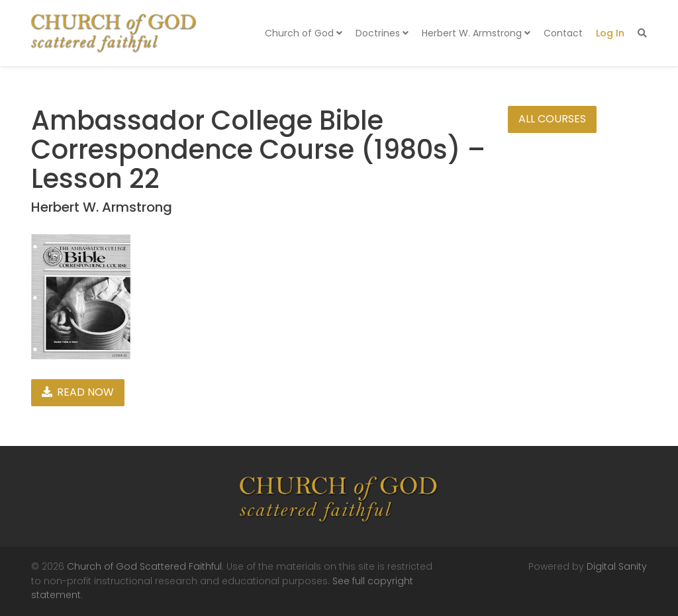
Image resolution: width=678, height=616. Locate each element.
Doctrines (382, 33)
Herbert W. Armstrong (476, 33)
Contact (563, 33)
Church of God (304, 33)
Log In (610, 33)
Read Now (78, 392)
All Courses (552, 119)
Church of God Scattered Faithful (144, 566)
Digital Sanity (617, 566)
